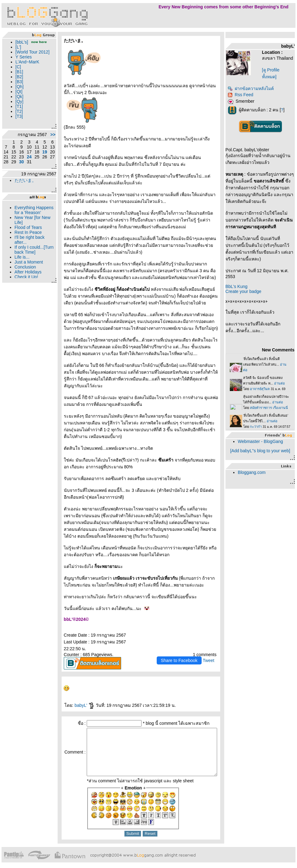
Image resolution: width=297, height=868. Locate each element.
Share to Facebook (182, 654)
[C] (17, 77)
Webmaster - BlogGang (263, 441)
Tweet (211, 654)
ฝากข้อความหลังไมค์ (253, 88)
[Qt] (17, 101)
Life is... (20, 277)
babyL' (74, 698)
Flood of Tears (27, 247)
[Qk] (18, 106)
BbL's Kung (239, 286)
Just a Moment (27, 282)
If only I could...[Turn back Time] (29, 269)
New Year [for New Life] (26, 240)
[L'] (17, 52)
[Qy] (18, 111)
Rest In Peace (27, 252)
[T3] (18, 126)
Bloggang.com (255, 472)
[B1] (18, 82)
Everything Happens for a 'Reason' (27, 227)
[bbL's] (20, 42)
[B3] (18, 92)
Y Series (22, 67)
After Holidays (26, 292)
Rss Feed (243, 95)
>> (43, 147)
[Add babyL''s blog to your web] (262, 451)
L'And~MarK (26, 72)
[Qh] (18, 97)
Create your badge (246, 291)
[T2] (18, 121)
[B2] (18, 87)
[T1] (18, 116)
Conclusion (24, 287)
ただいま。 (24, 195)
